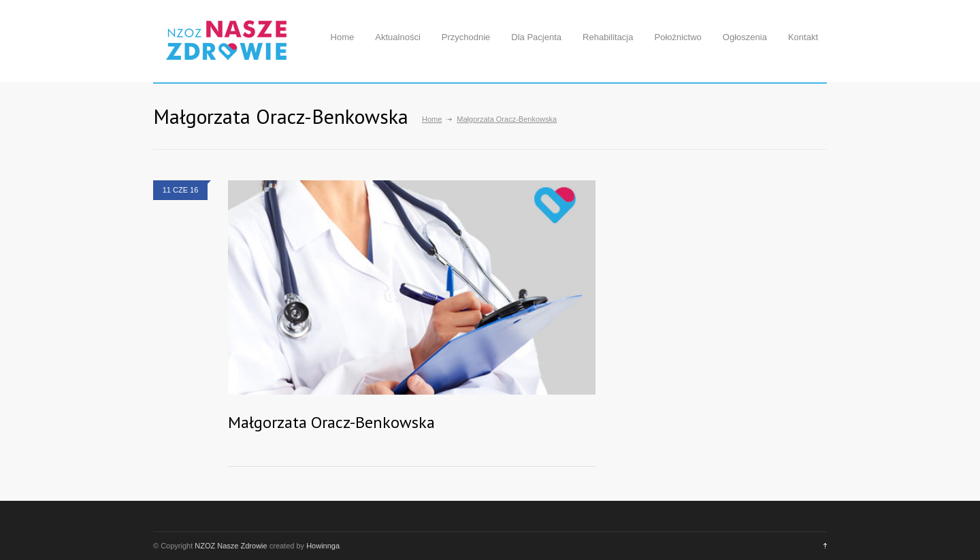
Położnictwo (677, 37)
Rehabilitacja (608, 37)
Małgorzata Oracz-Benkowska (331, 422)
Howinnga (323, 546)
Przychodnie (466, 37)
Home (343, 37)
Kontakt (803, 37)
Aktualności (397, 37)
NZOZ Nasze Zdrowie (231, 546)
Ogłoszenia (745, 37)
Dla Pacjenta (536, 37)
